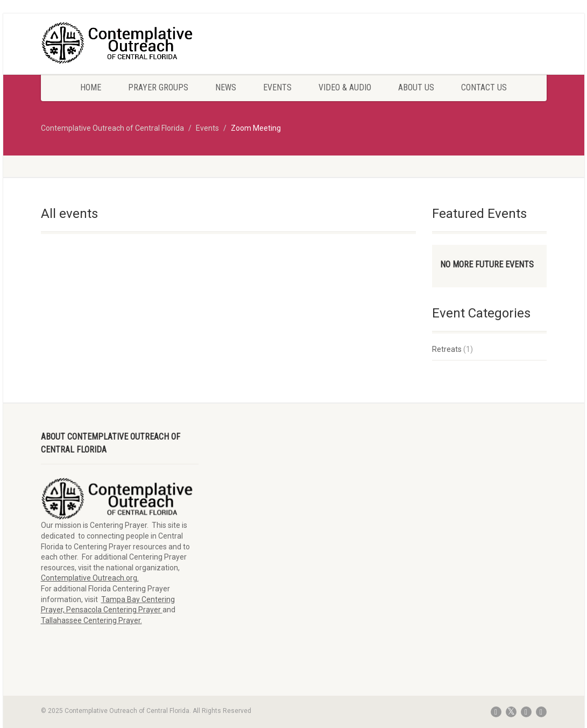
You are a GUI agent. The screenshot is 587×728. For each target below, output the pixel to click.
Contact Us (484, 87)
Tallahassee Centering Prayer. (91, 620)
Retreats (447, 349)
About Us (416, 87)
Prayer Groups (158, 87)
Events (277, 87)
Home (91, 87)
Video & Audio (345, 87)
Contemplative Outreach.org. (90, 578)
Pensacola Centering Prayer (114, 610)
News (226, 87)
